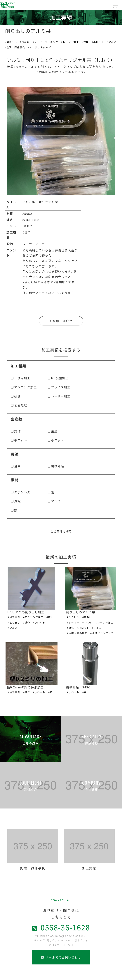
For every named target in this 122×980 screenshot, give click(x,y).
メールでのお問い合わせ (61, 957)
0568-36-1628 (61, 927)
